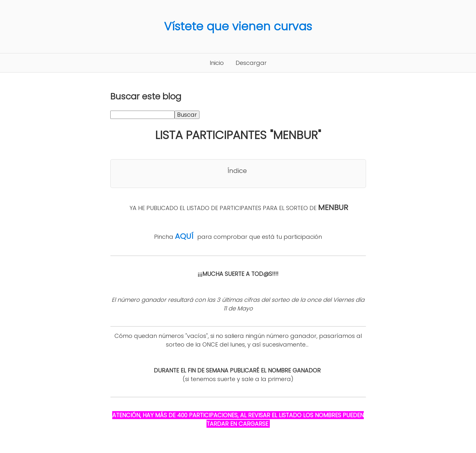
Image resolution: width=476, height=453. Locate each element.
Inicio (217, 63)
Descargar (251, 63)
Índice (237, 171)
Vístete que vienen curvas (238, 26)
